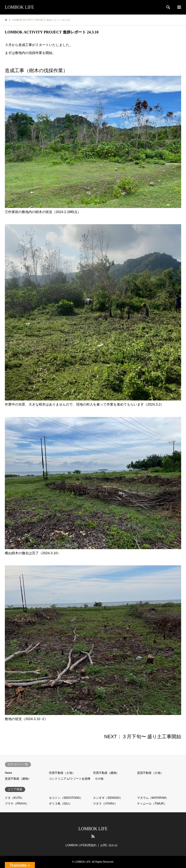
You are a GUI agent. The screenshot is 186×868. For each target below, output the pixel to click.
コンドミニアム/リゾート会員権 (70, 779)
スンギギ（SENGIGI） (108, 798)
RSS (93, 836)
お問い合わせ (109, 845)
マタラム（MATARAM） (153, 798)
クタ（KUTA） (14, 798)
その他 (99, 779)
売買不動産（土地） (62, 773)
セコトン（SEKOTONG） (66, 798)
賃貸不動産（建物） (18, 779)
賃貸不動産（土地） (150, 773)
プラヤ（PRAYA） (17, 804)
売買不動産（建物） (106, 773)
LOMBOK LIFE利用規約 (81, 845)
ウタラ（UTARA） (105, 804)
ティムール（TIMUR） (152, 804)
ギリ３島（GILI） (60, 804)
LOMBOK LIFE (93, 829)
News (8, 773)
